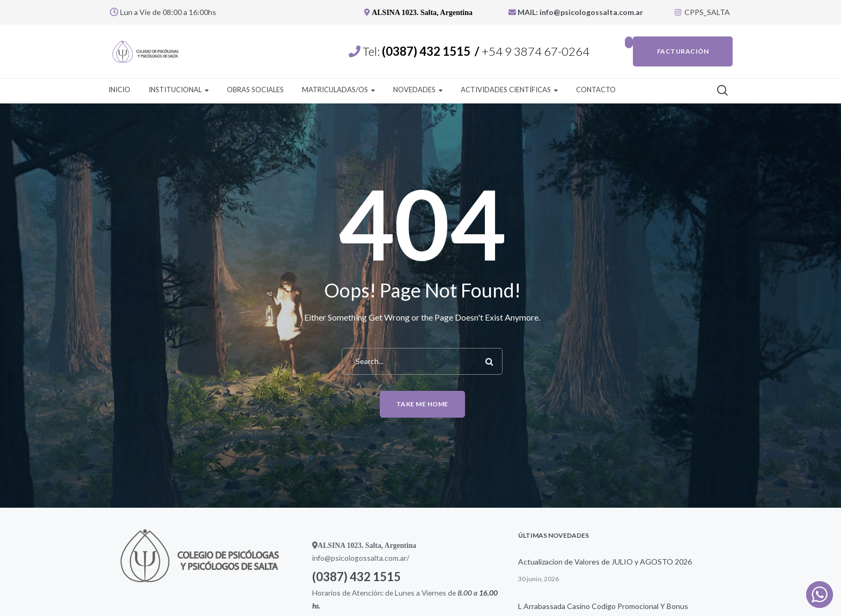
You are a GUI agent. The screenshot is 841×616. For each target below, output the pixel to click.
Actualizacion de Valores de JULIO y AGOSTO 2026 (605, 562)
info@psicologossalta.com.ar (592, 12)
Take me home (422, 404)
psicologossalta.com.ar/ (370, 558)
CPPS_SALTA (702, 12)
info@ (322, 558)
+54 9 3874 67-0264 (537, 51)
